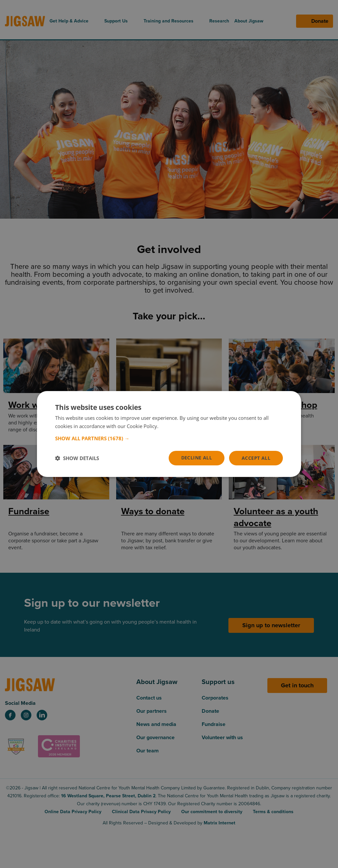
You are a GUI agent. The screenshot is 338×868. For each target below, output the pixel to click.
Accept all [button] (256, 458)
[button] (169, 438)
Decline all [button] (197, 458)
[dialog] (169, 434)
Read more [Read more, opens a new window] (172, 426)
